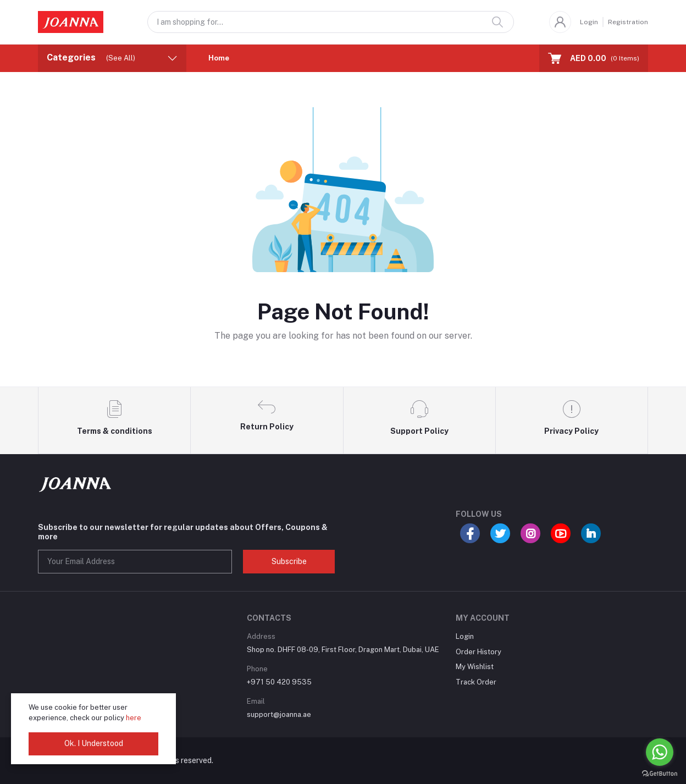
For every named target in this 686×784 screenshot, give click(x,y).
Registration (628, 22)
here (134, 718)
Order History (478, 652)
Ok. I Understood (94, 743)
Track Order (476, 682)
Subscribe (289, 561)
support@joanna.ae (279, 714)
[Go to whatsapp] (660, 752)
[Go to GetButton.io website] (660, 773)
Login (589, 22)
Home (219, 58)
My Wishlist (475, 667)
